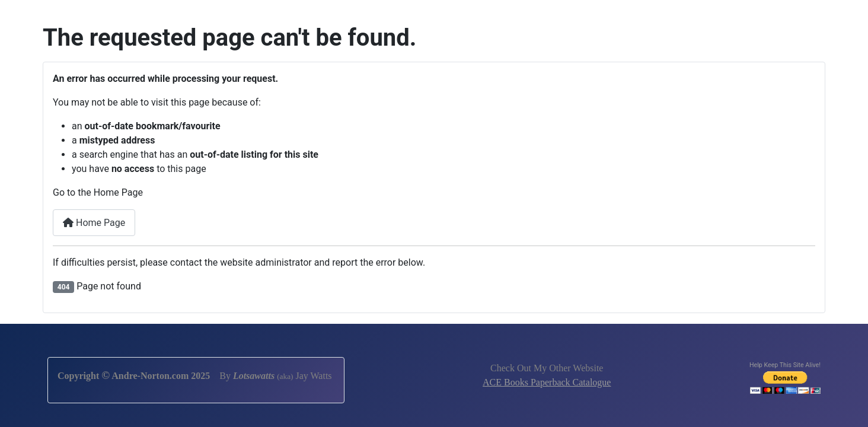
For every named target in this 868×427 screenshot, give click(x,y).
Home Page (94, 223)
